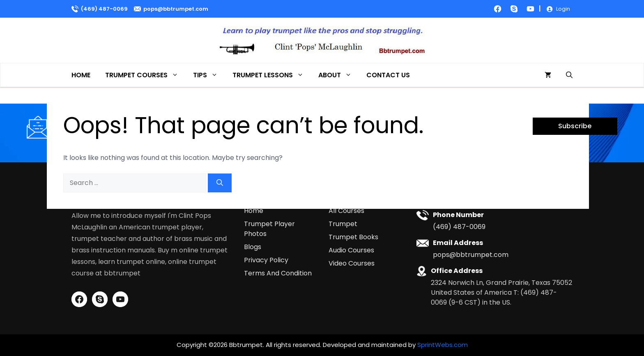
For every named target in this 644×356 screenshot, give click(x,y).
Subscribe (575, 126)
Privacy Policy (266, 260)
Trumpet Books (353, 237)
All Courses (346, 211)
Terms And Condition (278, 273)
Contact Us (388, 75)
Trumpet (343, 224)
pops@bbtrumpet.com (176, 9)
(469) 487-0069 (104, 9)
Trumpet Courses (145, 75)
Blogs (253, 247)
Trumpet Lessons (272, 75)
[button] (569, 75)
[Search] (220, 183)
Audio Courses (351, 250)
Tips (209, 75)
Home (81, 75)
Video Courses (352, 263)
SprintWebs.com (443, 345)
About (339, 75)
